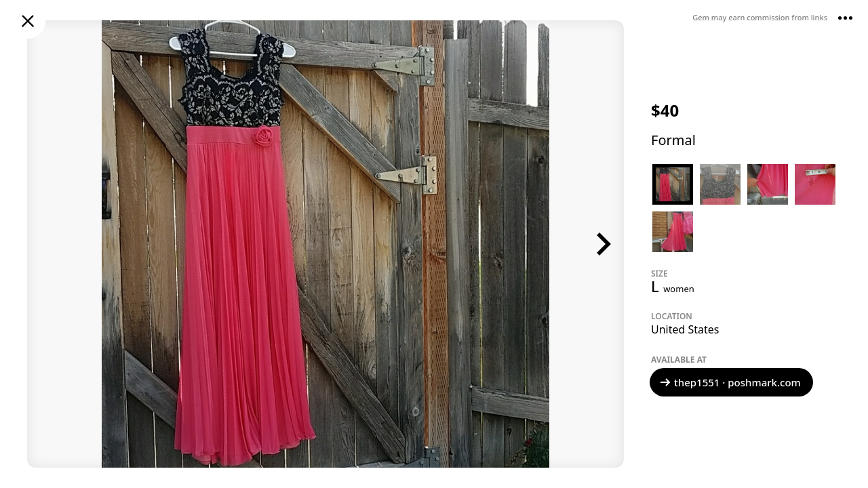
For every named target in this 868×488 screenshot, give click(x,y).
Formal (673, 140)
